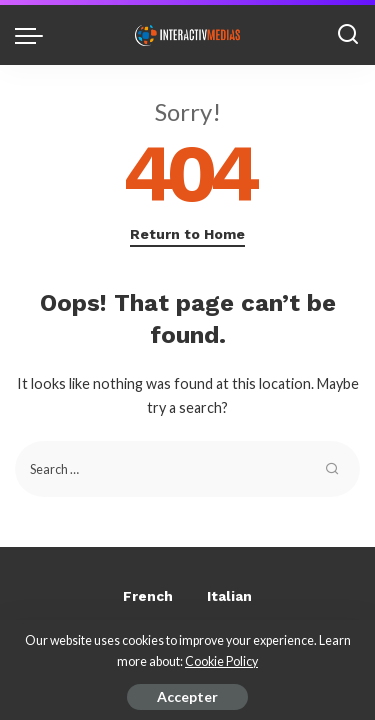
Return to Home (187, 234)
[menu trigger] (34, 35)
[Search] (348, 35)
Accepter (187, 696)
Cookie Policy (221, 661)
